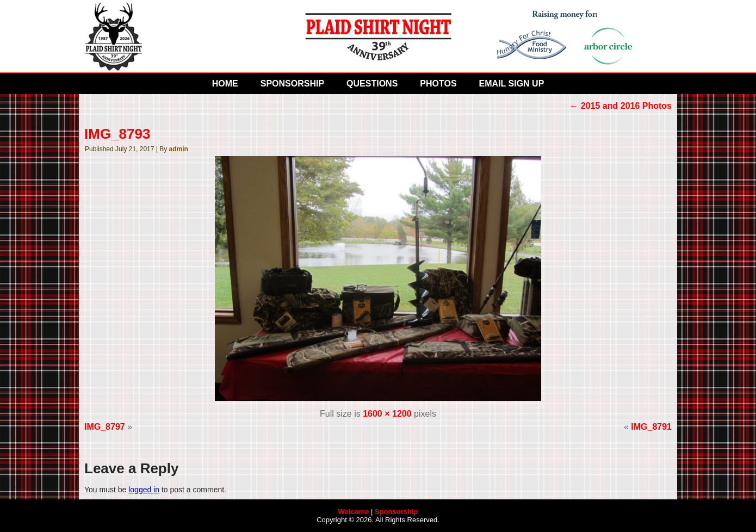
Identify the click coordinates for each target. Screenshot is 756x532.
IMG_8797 (105, 427)
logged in (144, 490)
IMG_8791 (651, 427)
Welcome (354, 512)
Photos (438, 83)
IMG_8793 (117, 134)
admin (179, 149)
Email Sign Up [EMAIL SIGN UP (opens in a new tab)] (512, 83)
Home (225, 83)
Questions (372, 83)
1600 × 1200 (387, 414)
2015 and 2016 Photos (621, 106)
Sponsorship (292, 83)
